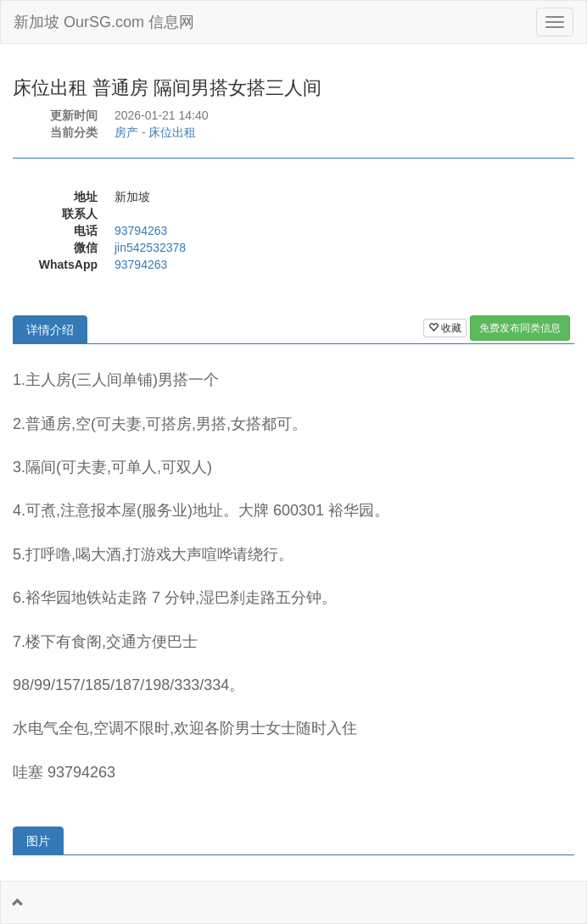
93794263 (141, 231)
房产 (126, 132)
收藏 (445, 328)
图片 (38, 841)
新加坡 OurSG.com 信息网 (104, 22)
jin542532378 (150, 248)
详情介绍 (50, 330)
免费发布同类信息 (520, 328)
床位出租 (172, 132)
